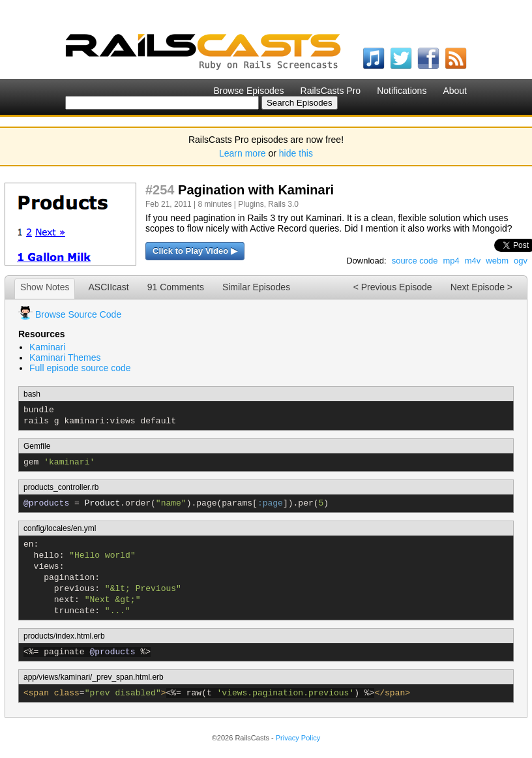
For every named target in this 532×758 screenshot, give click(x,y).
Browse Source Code (78, 314)
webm (497, 261)
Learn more (243, 153)
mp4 (451, 261)
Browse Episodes (248, 91)
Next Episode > (481, 287)
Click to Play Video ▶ (195, 251)
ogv (521, 261)
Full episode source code (80, 368)
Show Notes (45, 287)
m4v (473, 261)
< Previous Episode (393, 287)
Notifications (402, 91)
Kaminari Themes (65, 357)
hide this (296, 153)
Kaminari (47, 347)
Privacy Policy (298, 738)
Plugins (251, 204)
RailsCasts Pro (331, 91)
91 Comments (176, 287)
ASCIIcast (108, 287)
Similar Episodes (256, 287)
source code (415, 261)
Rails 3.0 (283, 204)
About (455, 91)
